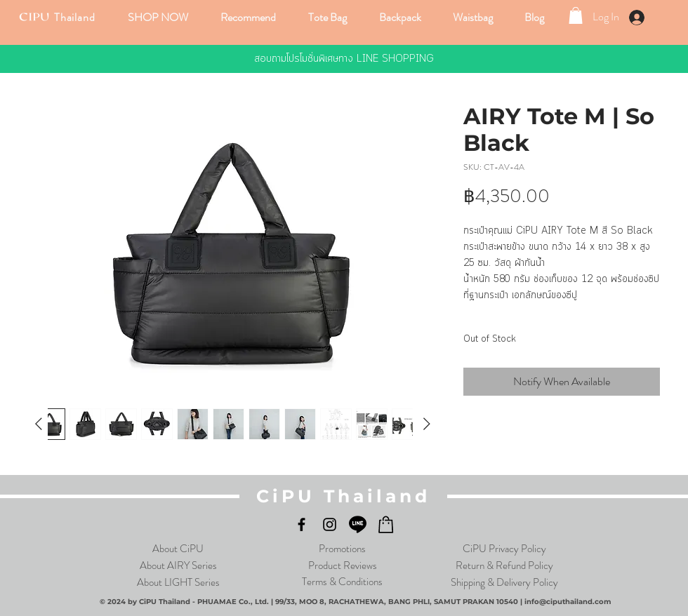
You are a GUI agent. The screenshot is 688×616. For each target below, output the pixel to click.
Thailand (74, 17)
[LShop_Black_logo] (386, 524)
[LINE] (358, 524)
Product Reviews (343, 565)
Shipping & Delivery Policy (504, 582)
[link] (576, 15)
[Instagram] (330, 524)
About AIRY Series (178, 565)
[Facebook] (302, 524)
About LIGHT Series (178, 582)
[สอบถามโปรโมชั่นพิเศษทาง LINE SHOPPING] (344, 59)
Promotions (342, 549)
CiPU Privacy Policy (504, 549)
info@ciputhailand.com (568, 602)
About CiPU (178, 549)
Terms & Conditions (342, 582)
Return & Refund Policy (504, 565)
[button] (159, 17)
